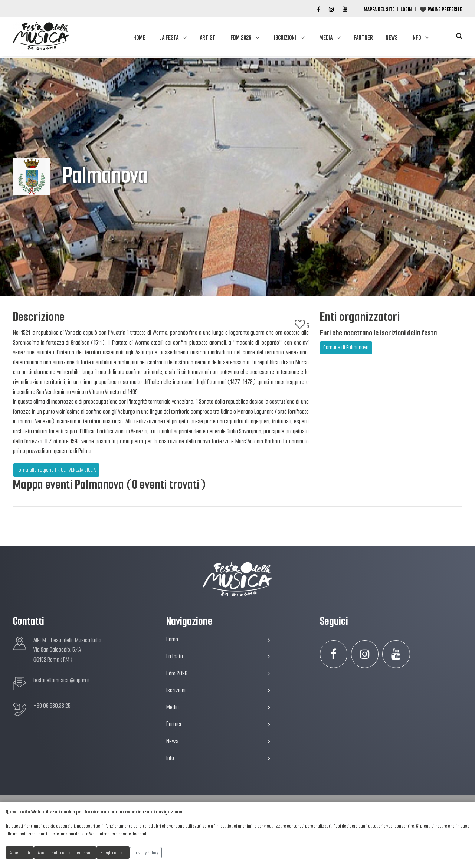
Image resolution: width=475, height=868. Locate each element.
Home (139, 38)
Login (406, 9)
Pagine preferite (445, 9)
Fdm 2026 (241, 38)
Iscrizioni (285, 38)
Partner (363, 38)
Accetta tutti (20, 853)
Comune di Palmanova (346, 347)
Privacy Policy (146, 853)
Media (326, 38)
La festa (169, 38)
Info (416, 38)
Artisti (208, 38)
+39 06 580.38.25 (52, 706)
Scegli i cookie (113, 853)
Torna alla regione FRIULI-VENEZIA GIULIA (56, 470)
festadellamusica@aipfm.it (62, 680)
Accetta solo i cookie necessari (65, 853)
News (392, 38)
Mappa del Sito (379, 9)
